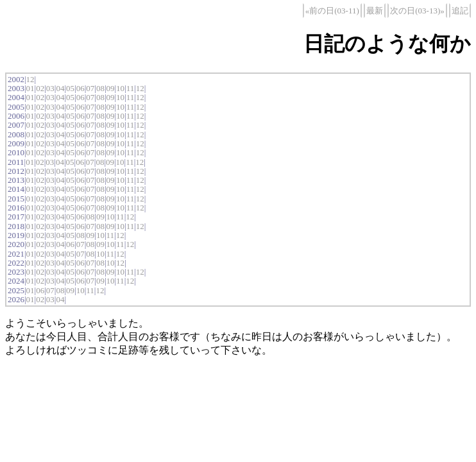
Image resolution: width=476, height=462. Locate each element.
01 (30, 88)
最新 (375, 11)
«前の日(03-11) (332, 11)
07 (90, 88)
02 (40, 88)
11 (131, 88)
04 (60, 88)
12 (30, 79)
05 (70, 88)
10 (120, 88)
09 (110, 88)
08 (100, 88)
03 (50, 88)
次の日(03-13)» (417, 11)
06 (81, 88)
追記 (460, 11)
